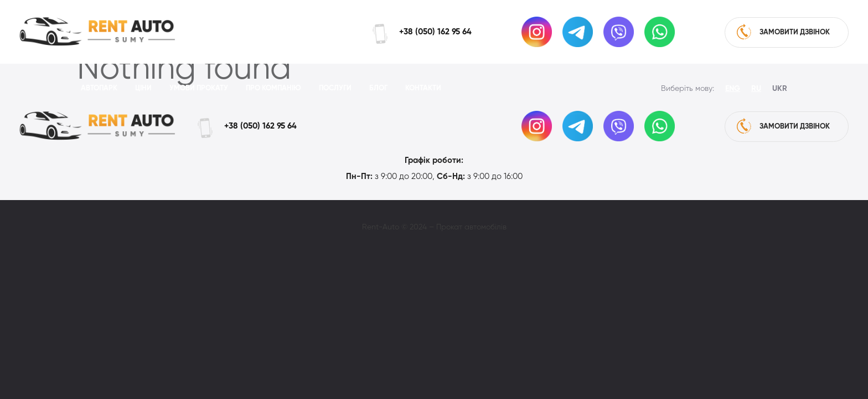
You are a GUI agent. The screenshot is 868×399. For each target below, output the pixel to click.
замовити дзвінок (783, 32)
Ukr (780, 89)
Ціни (143, 88)
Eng (733, 89)
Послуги (335, 88)
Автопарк (99, 88)
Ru (756, 89)
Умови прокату (199, 88)
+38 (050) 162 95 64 (435, 32)
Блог (378, 88)
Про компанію (273, 88)
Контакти (423, 88)
